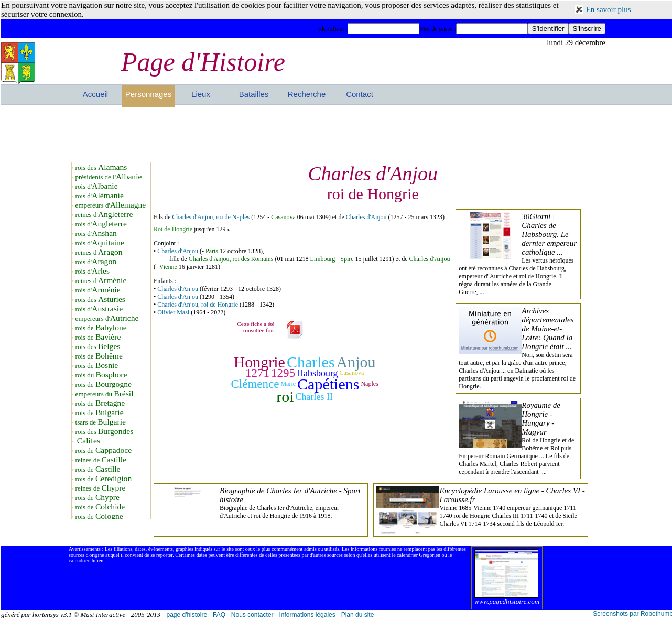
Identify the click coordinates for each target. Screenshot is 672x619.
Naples (369, 384)
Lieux (201, 94)
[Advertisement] (337, 133)
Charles (311, 362)
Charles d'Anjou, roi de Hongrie (198, 305)
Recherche (307, 94)
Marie (288, 384)
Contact (360, 94)
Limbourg (322, 259)
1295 (283, 373)
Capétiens (328, 384)
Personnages (148, 94)
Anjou (356, 362)
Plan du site (358, 615)
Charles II (314, 397)
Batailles (254, 94)
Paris (212, 251)
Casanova (283, 217)
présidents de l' (109, 177)
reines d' (104, 215)
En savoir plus (609, 9)
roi (285, 397)
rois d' (97, 186)
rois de (101, 328)
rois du (101, 375)
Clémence (255, 384)
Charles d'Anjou (366, 217)
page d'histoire (187, 615)
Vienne (168, 267)
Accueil (95, 94)
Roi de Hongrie (173, 229)
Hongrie (259, 362)
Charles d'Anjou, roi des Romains (231, 259)
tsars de (101, 422)
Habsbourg (317, 373)
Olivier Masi (173, 312)
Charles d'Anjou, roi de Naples (211, 217)
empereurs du (105, 394)
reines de (101, 460)
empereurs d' (111, 205)
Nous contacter (252, 615)
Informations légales (307, 615)
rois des (101, 167)
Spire (347, 259)
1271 (257, 373)
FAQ (219, 615)
